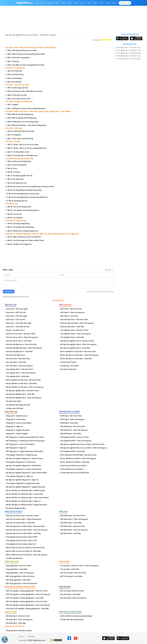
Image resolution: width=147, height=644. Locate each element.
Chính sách (31, 637)
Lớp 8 (64, 3)
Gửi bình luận (9, 292)
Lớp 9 (57, 3)
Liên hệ (21, 637)
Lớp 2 (102, 3)
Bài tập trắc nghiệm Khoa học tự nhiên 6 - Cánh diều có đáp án (31, 35)
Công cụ (114, 3)
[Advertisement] (58, 254)
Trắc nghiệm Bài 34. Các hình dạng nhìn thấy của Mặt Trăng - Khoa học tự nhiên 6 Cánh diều (129, 59)
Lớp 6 (76, 3)
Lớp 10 (51, 3)
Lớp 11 (45, 3)
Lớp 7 (70, 3)
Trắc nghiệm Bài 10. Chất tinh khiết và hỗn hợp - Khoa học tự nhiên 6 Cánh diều (129, 53)
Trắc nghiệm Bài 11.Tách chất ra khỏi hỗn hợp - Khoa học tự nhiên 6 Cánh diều (129, 47)
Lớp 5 (83, 3)
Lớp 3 (95, 3)
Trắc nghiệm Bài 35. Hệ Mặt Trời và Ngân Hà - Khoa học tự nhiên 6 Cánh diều (129, 56)
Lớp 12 (38, 3)
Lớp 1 (108, 3)
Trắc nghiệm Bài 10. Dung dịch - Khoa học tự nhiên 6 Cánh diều (129, 50)
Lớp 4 (89, 3)
